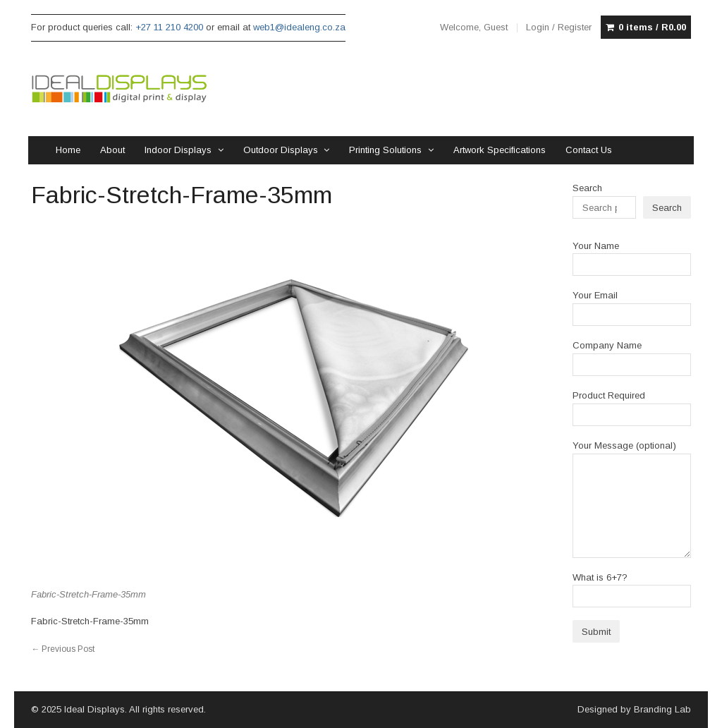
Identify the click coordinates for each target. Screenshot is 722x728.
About (112, 150)
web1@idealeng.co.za (299, 27)
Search (587, 188)
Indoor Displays (178, 150)
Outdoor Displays (281, 150)
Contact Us (589, 150)
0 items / (652, 28)
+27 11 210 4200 (169, 27)
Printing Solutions (385, 150)
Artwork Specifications (500, 150)
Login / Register (559, 27)
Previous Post (63, 649)
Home (68, 150)
